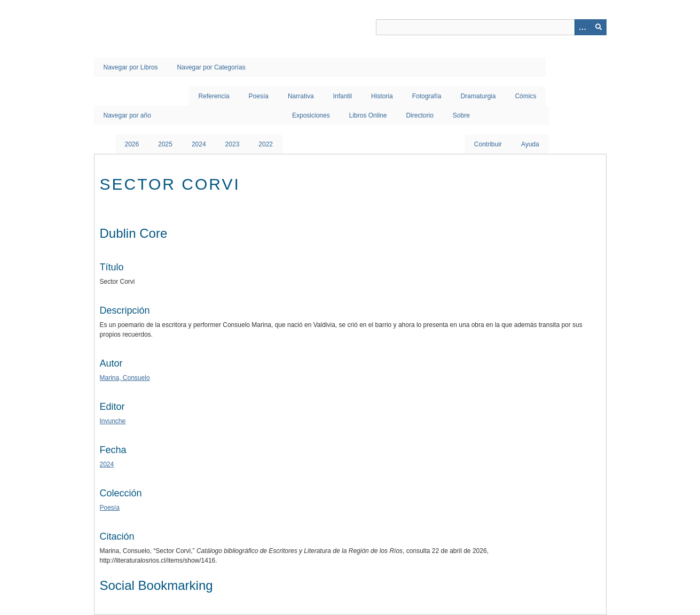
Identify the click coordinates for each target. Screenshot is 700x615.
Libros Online (368, 115)
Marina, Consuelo (125, 378)
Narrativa (301, 96)
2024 (199, 144)
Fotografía (427, 96)
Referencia (214, 96)
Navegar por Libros (131, 67)
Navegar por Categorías (211, 67)
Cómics (525, 96)
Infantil (343, 96)
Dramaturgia (478, 96)
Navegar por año (127, 115)
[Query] (491, 27)
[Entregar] (599, 27)
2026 (132, 144)
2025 (165, 144)
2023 (233, 144)
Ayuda (530, 144)
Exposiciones (311, 115)
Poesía (259, 96)
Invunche (113, 421)
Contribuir (488, 144)
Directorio (419, 115)
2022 (266, 144)
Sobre (461, 115)
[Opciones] (583, 27)
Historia (382, 96)
